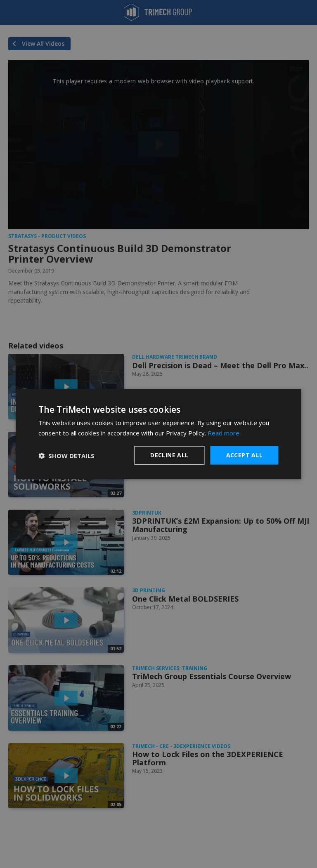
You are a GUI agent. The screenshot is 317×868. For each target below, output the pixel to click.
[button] (66, 455)
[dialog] (158, 434)
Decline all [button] (169, 455)
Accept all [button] (245, 455)
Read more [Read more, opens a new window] (224, 433)
